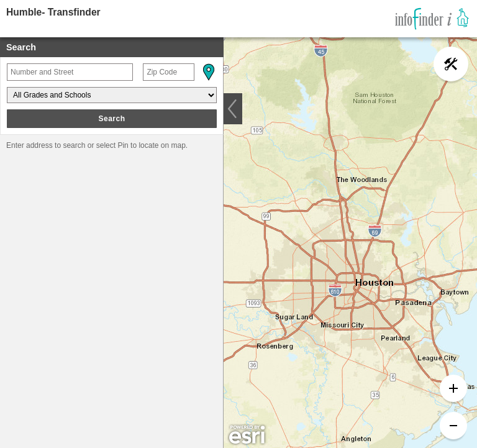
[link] (432, 19)
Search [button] (111, 119)
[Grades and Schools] (112, 95)
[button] (208, 72)
